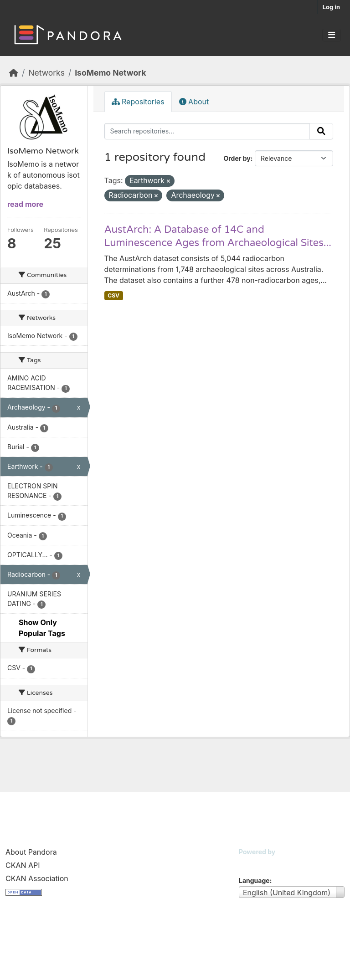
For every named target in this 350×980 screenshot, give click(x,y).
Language (254, 880)
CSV (113, 295)
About (194, 102)
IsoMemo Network (110, 73)
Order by (237, 158)
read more (25, 204)
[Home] (14, 73)
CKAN (254, 863)
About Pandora (31, 852)
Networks (46, 73)
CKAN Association (37, 878)
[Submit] (321, 131)
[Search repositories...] (207, 131)
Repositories (138, 102)
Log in (331, 7)
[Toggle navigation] (332, 35)
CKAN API (23, 865)
